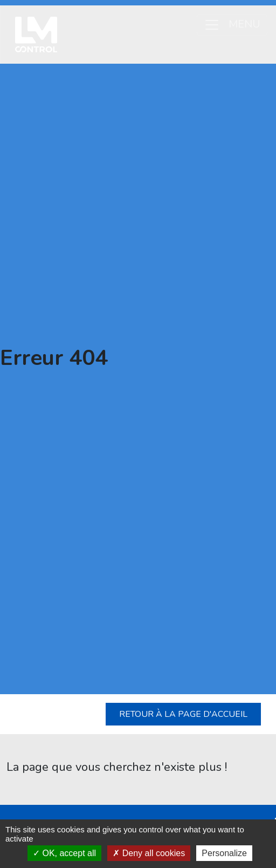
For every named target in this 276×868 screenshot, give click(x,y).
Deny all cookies (149, 853)
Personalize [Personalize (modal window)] (224, 853)
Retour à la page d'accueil (183, 714)
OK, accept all (64, 853)
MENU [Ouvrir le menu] (232, 24)
